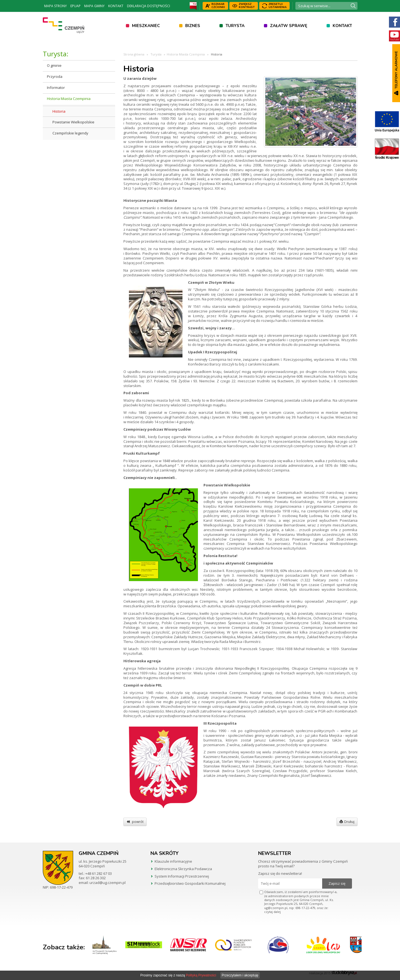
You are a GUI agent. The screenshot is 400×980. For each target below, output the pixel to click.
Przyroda (55, 76)
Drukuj (347, 822)
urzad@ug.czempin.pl (108, 883)
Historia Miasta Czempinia (69, 99)
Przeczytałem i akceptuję (240, 975)
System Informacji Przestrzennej (182, 876)
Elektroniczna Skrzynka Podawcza (183, 869)
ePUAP (76, 6)
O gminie (54, 65)
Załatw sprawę (289, 26)
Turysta (235, 26)
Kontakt (116, 6)
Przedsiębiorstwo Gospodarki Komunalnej (190, 883)
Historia (59, 111)
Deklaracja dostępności (149, 6)
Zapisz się (337, 883)
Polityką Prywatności (201, 975)
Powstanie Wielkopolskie (73, 122)
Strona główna (134, 54)
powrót (135, 822)
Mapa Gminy (94, 6)
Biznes (193, 26)
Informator (56, 88)
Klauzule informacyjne (173, 861)
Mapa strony (55, 6)
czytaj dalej (272, 912)
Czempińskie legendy (70, 133)
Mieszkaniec (146, 26)
